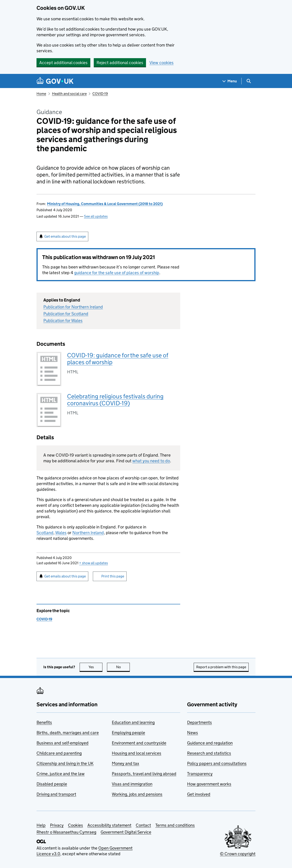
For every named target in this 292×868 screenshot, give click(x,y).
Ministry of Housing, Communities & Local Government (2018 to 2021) (105, 204)
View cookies (162, 63)
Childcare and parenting (59, 753)
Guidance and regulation (210, 743)
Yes (96, 667)
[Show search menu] (249, 81)
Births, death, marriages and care (68, 733)
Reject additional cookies (120, 63)
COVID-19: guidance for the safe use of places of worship (118, 359)
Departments (199, 722)
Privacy (57, 825)
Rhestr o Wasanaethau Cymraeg (66, 832)
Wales (61, 533)
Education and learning (133, 722)
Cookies (76, 825)
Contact (143, 825)
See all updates (96, 216)
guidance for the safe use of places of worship (117, 273)
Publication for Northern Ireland (73, 307)
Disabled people (52, 784)
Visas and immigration (132, 784)
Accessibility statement (109, 825)
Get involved (199, 794)
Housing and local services (137, 753)
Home (41, 94)
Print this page (113, 576)
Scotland (45, 533)
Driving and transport (56, 794)
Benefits (44, 722)
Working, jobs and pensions (137, 794)
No (123, 667)
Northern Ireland (88, 533)
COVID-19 (100, 94)
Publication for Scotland (66, 314)
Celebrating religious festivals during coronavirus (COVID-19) (115, 400)
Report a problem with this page (221, 667)
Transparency (200, 774)
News (193, 733)
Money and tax (125, 763)
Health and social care (69, 94)
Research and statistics (209, 753)
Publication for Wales (63, 321)
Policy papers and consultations (217, 763)
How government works (209, 784)
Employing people (128, 733)
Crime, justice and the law (61, 774)
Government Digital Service (126, 832)
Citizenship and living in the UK (65, 763)
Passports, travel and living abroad (144, 774)
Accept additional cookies (63, 63)
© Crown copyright (238, 854)
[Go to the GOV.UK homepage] (55, 81)
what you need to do (151, 461)
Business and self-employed (63, 743)
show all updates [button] (94, 563)
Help (41, 825)
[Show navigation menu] (230, 81)
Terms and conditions (175, 825)
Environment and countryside (139, 743)
